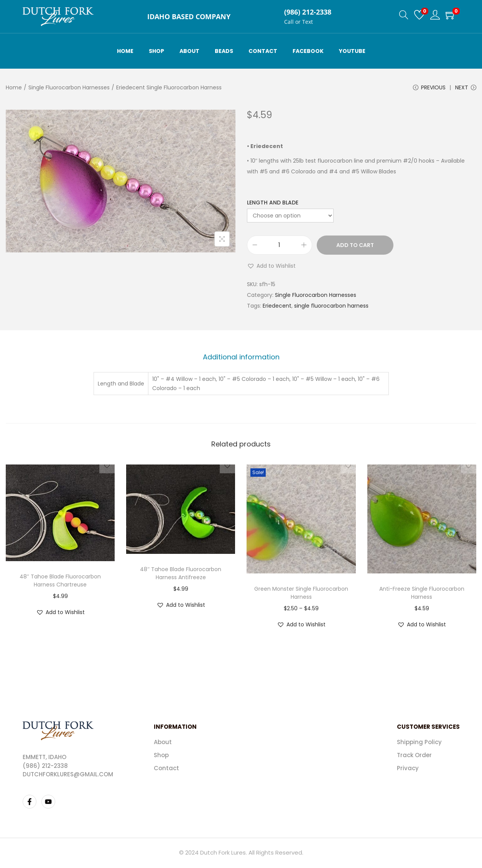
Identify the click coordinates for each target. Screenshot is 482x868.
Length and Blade (273, 205)
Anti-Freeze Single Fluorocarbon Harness (422, 594)
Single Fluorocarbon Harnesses (69, 87)
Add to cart (355, 247)
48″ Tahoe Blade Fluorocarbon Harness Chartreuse (60, 582)
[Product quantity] (280, 247)
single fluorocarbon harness (331, 308)
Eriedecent (277, 308)
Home (14, 87)
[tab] (241, 359)
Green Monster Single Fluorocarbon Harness (301, 594)
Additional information (241, 358)
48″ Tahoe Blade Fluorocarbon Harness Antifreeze (181, 574)
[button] (271, 268)
